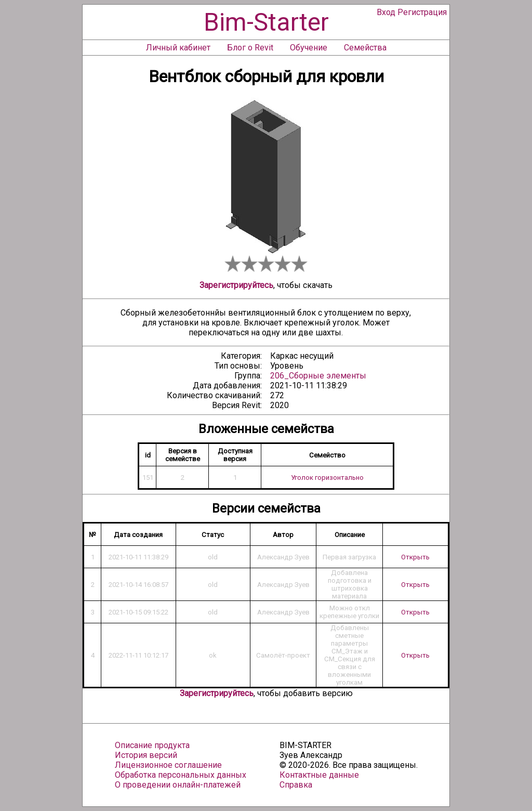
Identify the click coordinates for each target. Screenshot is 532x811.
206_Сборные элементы (318, 376)
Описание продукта (152, 745)
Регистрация (422, 12)
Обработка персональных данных (181, 775)
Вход (386, 12)
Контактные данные (319, 775)
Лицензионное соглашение (168, 765)
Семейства (365, 48)
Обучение (309, 48)
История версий (146, 755)
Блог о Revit (250, 48)
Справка (296, 785)
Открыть (415, 557)
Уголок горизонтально (327, 478)
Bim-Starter (266, 22)
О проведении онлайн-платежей (178, 785)
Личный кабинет (178, 48)
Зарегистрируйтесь (236, 285)
